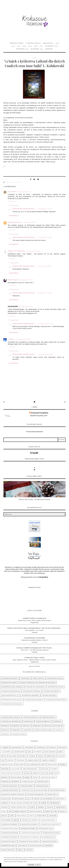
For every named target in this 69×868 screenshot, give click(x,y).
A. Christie (5, 748)
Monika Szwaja (52, 794)
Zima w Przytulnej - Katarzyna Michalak (34, 499)
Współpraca (48, 43)
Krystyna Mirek (16, 777)
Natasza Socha (6, 799)
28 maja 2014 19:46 (44, 293)
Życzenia (29, 850)
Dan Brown (38, 752)
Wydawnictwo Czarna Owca (11, 700)
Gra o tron (20, 765)
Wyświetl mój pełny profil (39, 416)
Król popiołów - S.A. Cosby (34, 630)
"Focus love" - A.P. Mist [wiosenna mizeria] (34, 650)
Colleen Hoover (19, 752)
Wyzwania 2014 (37, 49)
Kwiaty (35, 777)
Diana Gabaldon (50, 752)
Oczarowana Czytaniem (35, 638)
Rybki (55, 811)
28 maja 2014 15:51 (26, 280)
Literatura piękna (42, 721)
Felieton (58, 730)
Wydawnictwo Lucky (55, 687)
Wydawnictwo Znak (54, 678)
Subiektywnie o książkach (34, 618)
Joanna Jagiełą (14, 222)
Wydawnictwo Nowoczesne (55, 700)
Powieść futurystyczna (43, 730)
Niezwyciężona (19, 799)
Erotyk (4, 756)
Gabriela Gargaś (33, 760)
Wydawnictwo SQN (48, 695)
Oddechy (37, 799)
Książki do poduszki (16, 251)
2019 (30, 46)
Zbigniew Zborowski (8, 850)
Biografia (5, 730)
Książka (7, 182)
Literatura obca (47, 717)
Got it (38, 865)
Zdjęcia (20, 850)
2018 (36, 46)
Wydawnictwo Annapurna (34, 687)
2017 (41, 46)
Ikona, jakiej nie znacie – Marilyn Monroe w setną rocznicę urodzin (34, 660)
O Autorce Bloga (33, 43)
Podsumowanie (54, 803)
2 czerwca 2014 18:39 (45, 354)
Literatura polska (16, 182)
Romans (15, 726)
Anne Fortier (29, 748)
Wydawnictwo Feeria (8, 678)
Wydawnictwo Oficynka (46, 683)
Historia (4, 726)
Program (50, 807)
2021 (19, 46)
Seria (12, 816)
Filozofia (4, 734)
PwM (10, 811)
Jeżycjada (45, 769)
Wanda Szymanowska (48, 820)
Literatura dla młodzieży (10, 721)
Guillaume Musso (32, 765)
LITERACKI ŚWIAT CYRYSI (34, 658)
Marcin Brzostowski (57, 790)
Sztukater (24, 678)
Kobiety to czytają (39, 773)
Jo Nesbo (54, 769)
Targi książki (6, 820)
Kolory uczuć (53, 773)
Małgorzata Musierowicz (36, 794)
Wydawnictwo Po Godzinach (11, 704)
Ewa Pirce (22, 756)
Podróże (56, 721)
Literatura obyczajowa (9, 717)
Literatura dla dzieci (48, 777)
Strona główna (17, 43)
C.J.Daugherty (6, 752)
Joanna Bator (6, 773)
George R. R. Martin (48, 760)
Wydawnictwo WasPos (9, 683)
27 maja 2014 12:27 (24, 192)
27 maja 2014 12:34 (44, 209)
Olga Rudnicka (48, 799)
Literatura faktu (28, 782)
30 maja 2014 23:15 (26, 306)
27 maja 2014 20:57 (44, 266)
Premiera (41, 807)
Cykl (29, 752)
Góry (43, 765)
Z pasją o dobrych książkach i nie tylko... (34, 648)
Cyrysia (11, 339)
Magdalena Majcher (40, 790)
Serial (32, 816)
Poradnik (27, 730)
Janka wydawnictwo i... (9, 695)
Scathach (12, 192)
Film (3, 760)
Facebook (32, 756)
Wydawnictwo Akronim (29, 695)
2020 (24, 46)
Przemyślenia (61, 807)
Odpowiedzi (14, 205)
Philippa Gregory (17, 803)
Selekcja (63, 811)
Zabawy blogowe (36, 846)
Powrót (32, 807)
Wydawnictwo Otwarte (31, 691)
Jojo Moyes (17, 773)
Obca (29, 799)
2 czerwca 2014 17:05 (22, 339)
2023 (57, 43)
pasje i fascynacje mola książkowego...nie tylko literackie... (35, 628)
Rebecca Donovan (21, 811)
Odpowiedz (12, 201)
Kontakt (49, 49)
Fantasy (25, 726)
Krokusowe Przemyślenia (23, 209)
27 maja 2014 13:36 (44, 237)
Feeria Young (37, 678)
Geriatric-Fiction (18, 734)
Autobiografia (41, 748)
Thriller (36, 726)
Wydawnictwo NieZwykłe (10, 691)
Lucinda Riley (26, 790)
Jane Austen (15, 769)
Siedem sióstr (42, 816)
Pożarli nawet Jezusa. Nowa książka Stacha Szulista (35, 620)
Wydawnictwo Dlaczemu (33, 700)
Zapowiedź (48, 846)
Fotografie (20, 760)
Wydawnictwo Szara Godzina (11, 687)
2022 (13, 46)
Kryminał (27, 721)
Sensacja (47, 726)
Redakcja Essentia (27, 683)
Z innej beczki (22, 846)
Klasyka (58, 726)
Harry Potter (52, 765)
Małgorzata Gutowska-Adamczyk (13, 794)
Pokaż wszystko (34, 666)
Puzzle (4, 811)
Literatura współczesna (10, 790)
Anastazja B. (13, 280)
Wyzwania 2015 (22, 49)
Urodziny (35, 820)
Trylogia (25, 820)
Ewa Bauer (13, 756)
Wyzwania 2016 (51, 46)
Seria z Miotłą (22, 816)
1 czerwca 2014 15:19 (45, 324)
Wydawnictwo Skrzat (51, 691)
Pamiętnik (16, 730)
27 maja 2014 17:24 (33, 251)
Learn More (31, 865)
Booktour (62, 748)
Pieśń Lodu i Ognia (32, 803)
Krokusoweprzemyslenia (34, 432)
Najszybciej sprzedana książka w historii (34, 640)
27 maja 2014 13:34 (28, 222)
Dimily (61, 752)
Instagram (5, 769)
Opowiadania (60, 799)
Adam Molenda (17, 748)
